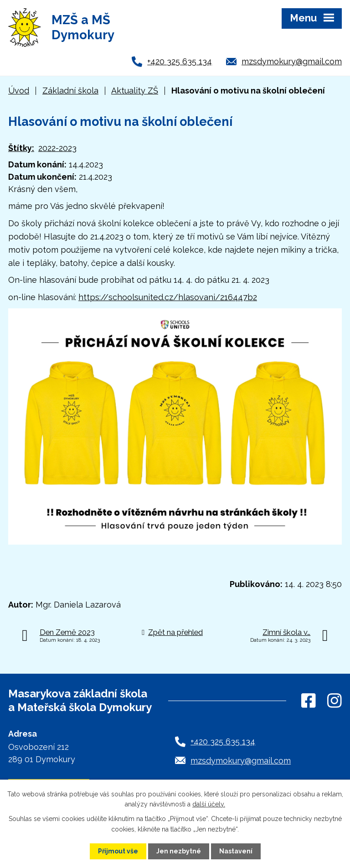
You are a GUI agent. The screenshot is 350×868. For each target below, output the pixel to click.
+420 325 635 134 (180, 61)
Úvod (19, 91)
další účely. (209, 804)
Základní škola (70, 91)
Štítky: (21, 148)
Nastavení (236, 851)
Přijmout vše (118, 851)
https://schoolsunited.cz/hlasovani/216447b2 (168, 297)
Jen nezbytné (179, 851)
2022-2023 (57, 148)
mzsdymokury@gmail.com (292, 61)
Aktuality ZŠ (135, 91)
